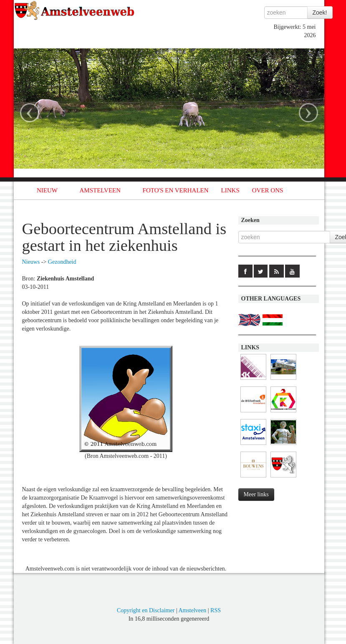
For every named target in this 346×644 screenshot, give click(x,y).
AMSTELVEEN (100, 190)
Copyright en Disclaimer (146, 610)
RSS (216, 610)
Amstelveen (192, 610)
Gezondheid (62, 262)
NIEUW (47, 190)
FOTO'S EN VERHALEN (176, 190)
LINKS (230, 190)
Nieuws (31, 262)
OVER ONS (268, 190)
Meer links (256, 494)
